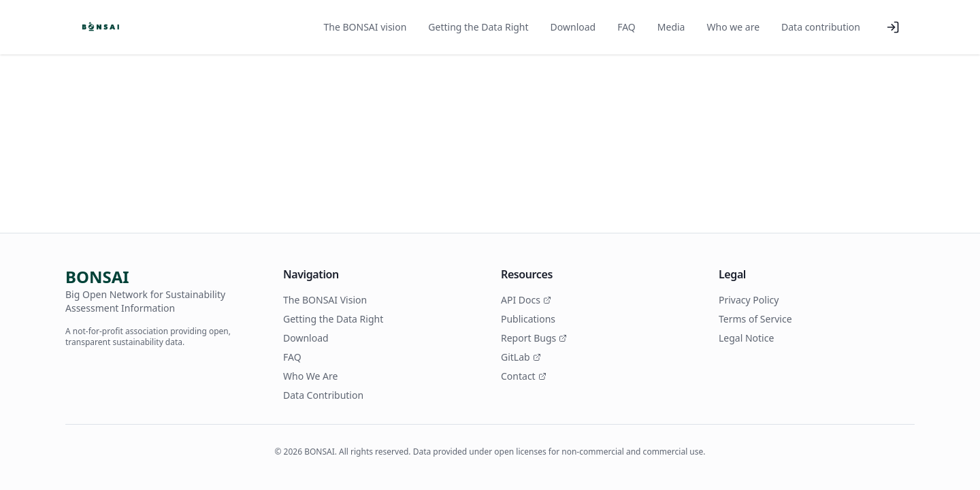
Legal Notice (746, 338)
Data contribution (821, 27)
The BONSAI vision (365, 27)
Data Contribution (323, 395)
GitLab (521, 357)
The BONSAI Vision (325, 300)
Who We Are (310, 376)
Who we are (733, 27)
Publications (528, 319)
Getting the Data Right (478, 27)
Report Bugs (534, 338)
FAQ (626, 27)
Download (573, 27)
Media (671, 27)
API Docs (526, 300)
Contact (524, 376)
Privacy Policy (749, 300)
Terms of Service (755, 319)
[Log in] (893, 27)
